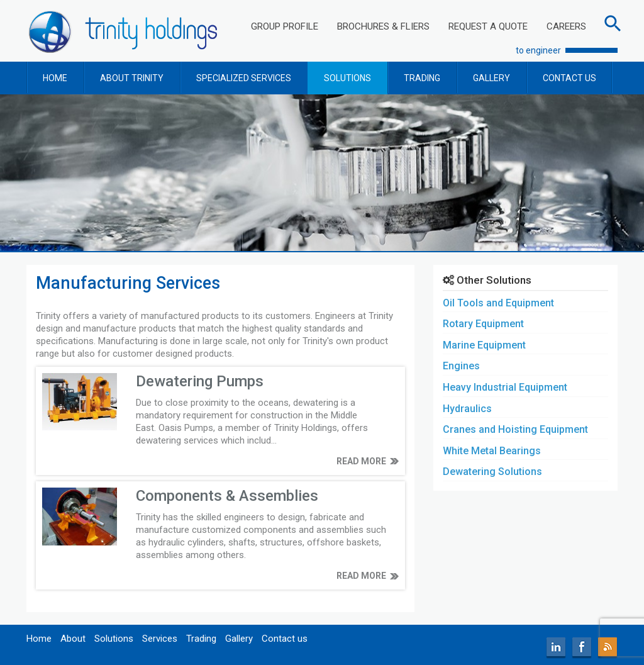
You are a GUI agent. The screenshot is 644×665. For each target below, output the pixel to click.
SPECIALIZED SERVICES (244, 78)
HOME (55, 78)
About (73, 639)
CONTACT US (569, 78)
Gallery (239, 639)
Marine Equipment (484, 345)
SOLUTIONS (347, 78)
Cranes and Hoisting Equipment (515, 429)
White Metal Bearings (492, 451)
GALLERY (491, 78)
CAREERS (566, 26)
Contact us (285, 639)
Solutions (114, 639)
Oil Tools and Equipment (498, 303)
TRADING (422, 78)
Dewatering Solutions (492, 472)
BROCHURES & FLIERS (383, 26)
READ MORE (361, 461)
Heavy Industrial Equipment (505, 387)
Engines (461, 366)
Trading (201, 639)
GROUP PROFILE (285, 26)
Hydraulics (467, 409)
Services (160, 639)
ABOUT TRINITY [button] (132, 78)
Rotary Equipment (483, 324)
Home (39, 639)
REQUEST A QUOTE (488, 26)
